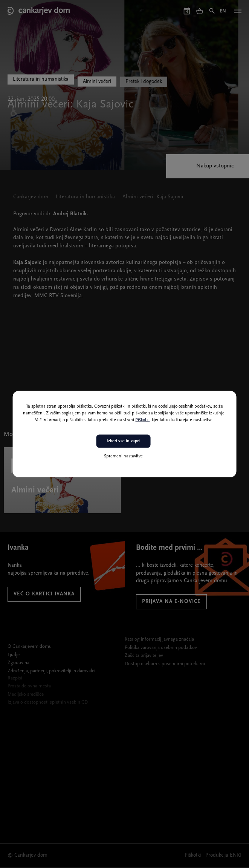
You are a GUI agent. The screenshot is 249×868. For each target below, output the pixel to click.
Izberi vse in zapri (123, 441)
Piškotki (142, 420)
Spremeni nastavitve (123, 456)
